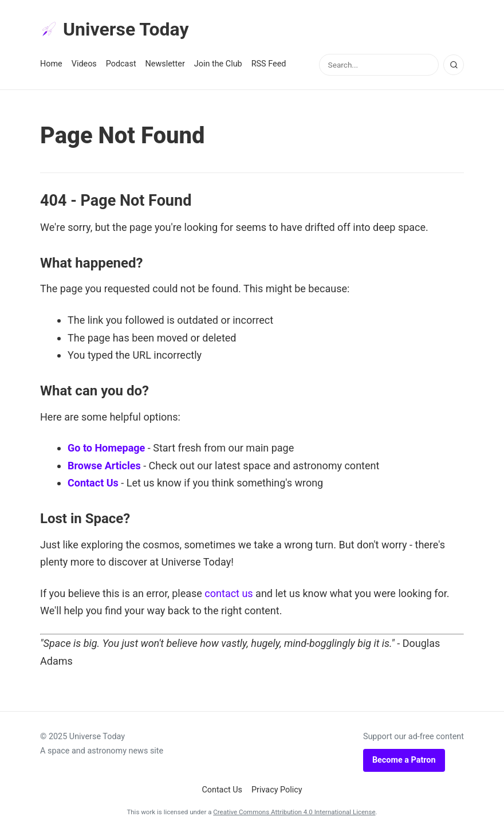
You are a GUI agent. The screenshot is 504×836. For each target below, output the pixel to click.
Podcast (121, 64)
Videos (84, 64)
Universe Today (115, 29)
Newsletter (165, 64)
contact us (229, 593)
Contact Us (93, 483)
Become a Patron (404, 760)
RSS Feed (269, 64)
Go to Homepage (106, 448)
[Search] (454, 65)
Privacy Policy (277, 790)
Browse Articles (104, 466)
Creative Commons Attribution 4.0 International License (294, 812)
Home (51, 64)
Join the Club (218, 64)
